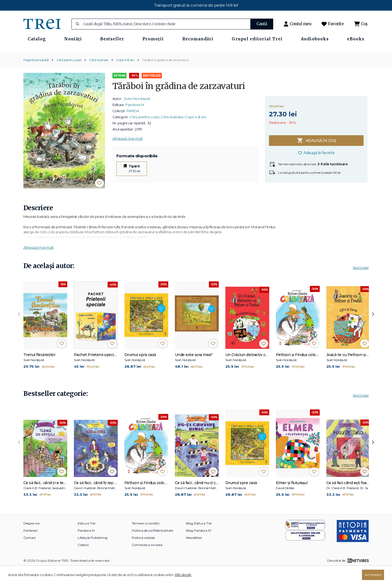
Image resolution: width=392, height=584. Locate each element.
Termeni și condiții (146, 539)
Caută (262, 24)
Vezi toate (361, 283)
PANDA (133, 127)
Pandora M (135, 121)
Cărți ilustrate (99, 76)
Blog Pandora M (199, 546)
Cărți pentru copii (69, 76)
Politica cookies (143, 554)
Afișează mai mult (128, 154)
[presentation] (19, 331)
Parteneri (31, 546)
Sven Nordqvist (137, 115)
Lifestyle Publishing (92, 554)
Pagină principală (36, 76)
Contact (30, 554)
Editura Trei (87, 539)
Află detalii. (183, 575)
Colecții (83, 561)
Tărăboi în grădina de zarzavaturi (166, 76)
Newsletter (194, 554)
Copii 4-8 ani (125, 76)
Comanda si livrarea (147, 561)
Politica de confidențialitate (152, 546)
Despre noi (31, 539)
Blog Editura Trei (199, 539)
